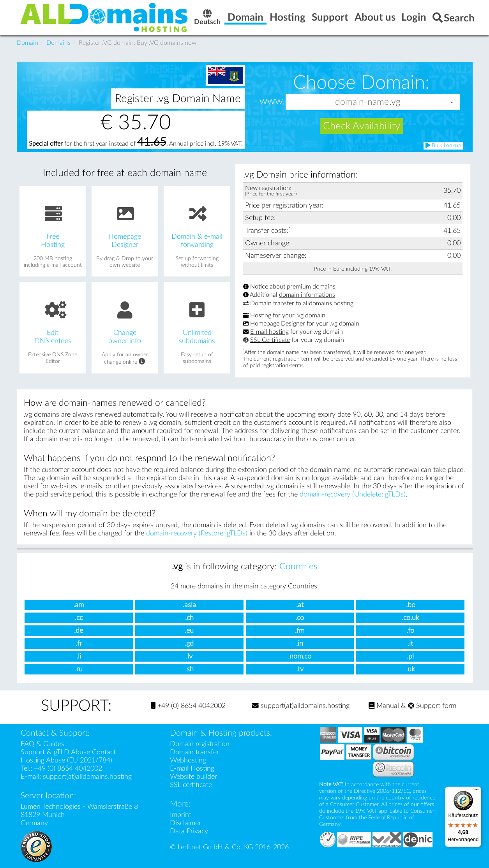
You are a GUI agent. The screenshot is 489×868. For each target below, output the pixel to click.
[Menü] (477, 791)
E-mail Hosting (192, 769)
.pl (410, 656)
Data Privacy (189, 831)
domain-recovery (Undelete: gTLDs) (353, 494)
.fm (300, 631)
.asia (189, 605)
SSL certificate (191, 785)
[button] (452, 102)
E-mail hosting (269, 332)
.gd (189, 644)
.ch (189, 618)
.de (79, 631)
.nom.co (300, 656)
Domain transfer (272, 303)
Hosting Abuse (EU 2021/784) (66, 760)
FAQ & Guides (42, 744)
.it (410, 644)
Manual (384, 706)
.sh (189, 669)
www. (272, 102)
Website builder (193, 777)
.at (300, 605)
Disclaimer (185, 823)
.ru (79, 669)
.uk (410, 669)
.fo (410, 631)
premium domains (311, 287)
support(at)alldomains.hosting (301, 706)
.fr (79, 644)
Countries (298, 567)
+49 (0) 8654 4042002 (188, 706)
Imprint (181, 815)
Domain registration (200, 744)
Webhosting (188, 760)
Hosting (261, 315)
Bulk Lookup (443, 145)
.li (79, 656)
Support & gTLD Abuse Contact (68, 752)
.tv (300, 669)
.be (410, 605)
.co (300, 618)
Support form (432, 706)
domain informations (307, 295)
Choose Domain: (361, 83)
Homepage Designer (278, 324)
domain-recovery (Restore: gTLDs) (197, 533)
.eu (189, 631)
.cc (79, 618)
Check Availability (362, 126)
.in (300, 644)
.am (79, 605)
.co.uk (410, 618)
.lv (189, 656)
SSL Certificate (270, 340)
